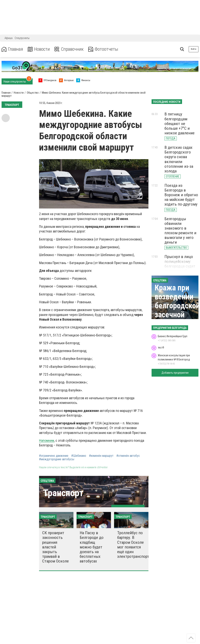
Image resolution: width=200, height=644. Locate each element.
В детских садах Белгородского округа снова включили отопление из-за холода (179, 159)
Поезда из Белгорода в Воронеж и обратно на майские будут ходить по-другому (181, 195)
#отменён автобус (128, 456)
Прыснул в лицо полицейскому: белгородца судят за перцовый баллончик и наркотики (180, 268)
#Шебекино (79, 456)
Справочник (69, 49)
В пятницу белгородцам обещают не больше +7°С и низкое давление (179, 124)
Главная (12, 49)
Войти (194, 49)
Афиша (8, 38)
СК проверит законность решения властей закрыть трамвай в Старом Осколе (55, 547)
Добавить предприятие (175, 373)
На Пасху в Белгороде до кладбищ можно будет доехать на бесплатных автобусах (92, 547)
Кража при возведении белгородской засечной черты (177, 306)
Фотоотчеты (103, 49)
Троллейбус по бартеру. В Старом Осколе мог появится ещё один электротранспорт (133, 545)
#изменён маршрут (101, 456)
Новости (39, 49)
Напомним (47, 440)
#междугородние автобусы (57, 459)
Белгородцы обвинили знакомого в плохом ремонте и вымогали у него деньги (180, 231)
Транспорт (63, 493)
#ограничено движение (54, 456)
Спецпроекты (22, 38)
